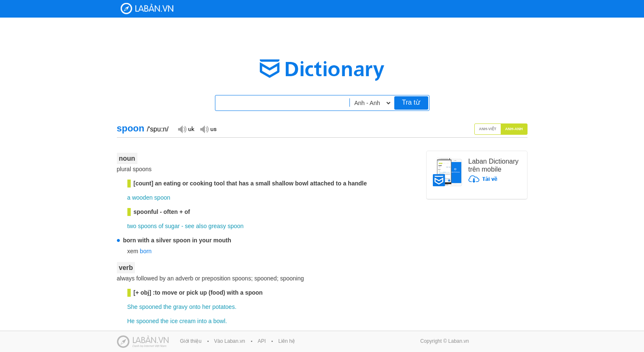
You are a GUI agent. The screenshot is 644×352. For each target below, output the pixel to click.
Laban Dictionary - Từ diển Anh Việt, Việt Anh (147, 9)
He (131, 321)
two (132, 226)
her (207, 307)
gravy (180, 307)
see (190, 226)
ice (174, 321)
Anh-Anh (514, 129)
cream (188, 321)
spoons (147, 226)
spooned (150, 307)
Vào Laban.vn (230, 341)
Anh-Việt (488, 129)
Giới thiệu (191, 341)
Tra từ (411, 102)
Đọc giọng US (208, 129)
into (202, 321)
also (202, 226)
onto (195, 307)
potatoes (224, 307)
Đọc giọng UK (186, 129)
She (133, 307)
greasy (217, 226)
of (161, 226)
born (146, 251)
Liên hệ (287, 341)
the (167, 307)
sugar (172, 226)
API (262, 341)
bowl (219, 321)
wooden (142, 198)
